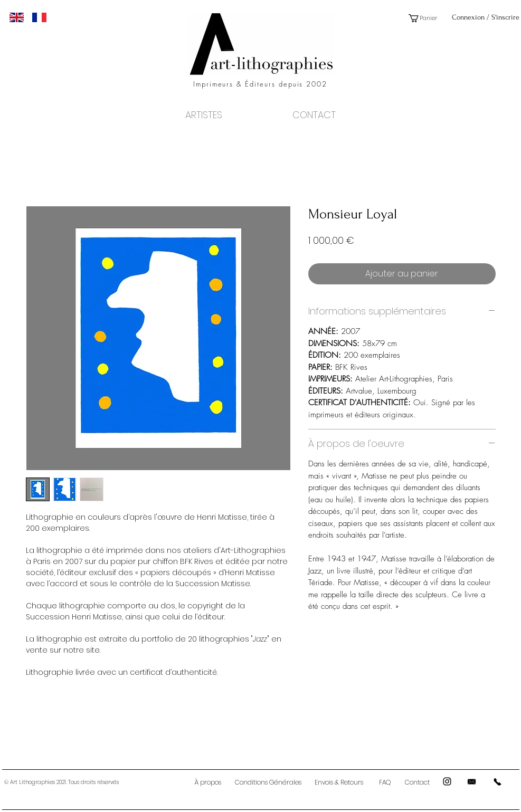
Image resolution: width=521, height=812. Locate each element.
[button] (427, 18)
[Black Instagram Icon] (447, 781)
